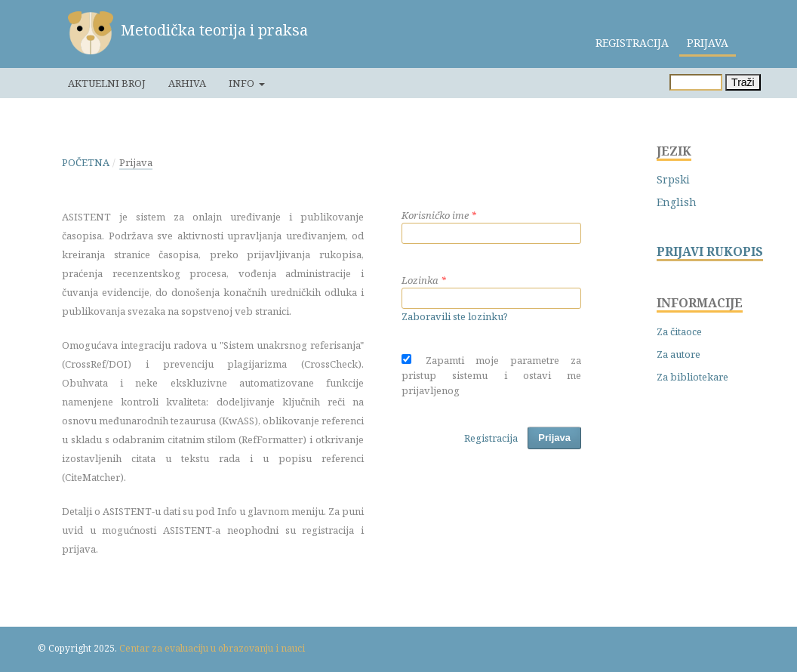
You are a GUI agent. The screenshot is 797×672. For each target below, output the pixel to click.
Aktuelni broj (107, 83)
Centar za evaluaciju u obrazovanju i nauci (212, 648)
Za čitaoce (679, 331)
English (677, 202)
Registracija (632, 43)
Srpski (673, 179)
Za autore (679, 354)
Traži (743, 82)
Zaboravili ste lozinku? (455, 316)
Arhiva (187, 83)
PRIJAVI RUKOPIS (710, 252)
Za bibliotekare (692, 377)
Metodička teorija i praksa (214, 30)
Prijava (708, 43)
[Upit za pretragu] (696, 82)
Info (243, 83)
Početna (86, 162)
